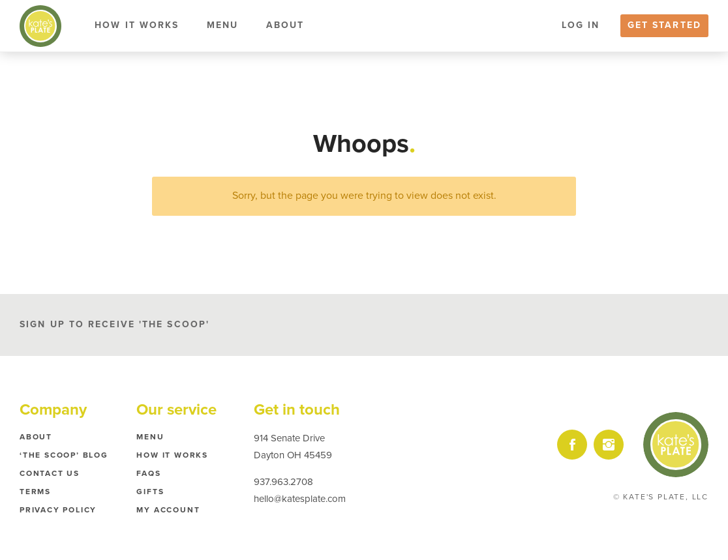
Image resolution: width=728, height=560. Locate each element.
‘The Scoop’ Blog (64, 455)
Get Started (664, 25)
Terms (35, 492)
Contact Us (50, 473)
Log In (581, 25)
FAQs (148, 473)
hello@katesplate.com (300, 499)
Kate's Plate (40, 26)
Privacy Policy (58, 510)
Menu (222, 25)
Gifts (150, 492)
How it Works (137, 25)
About (285, 25)
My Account (168, 510)
